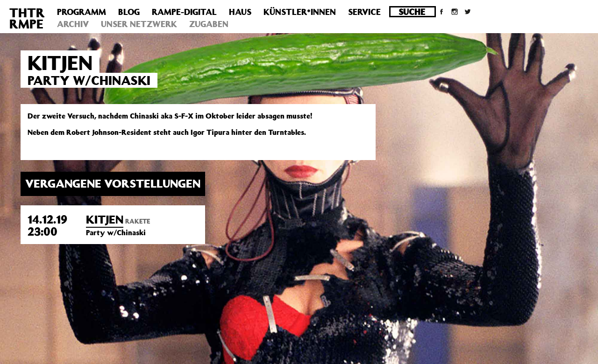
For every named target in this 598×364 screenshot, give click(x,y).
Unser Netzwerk (139, 24)
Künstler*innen (300, 12)
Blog (129, 12)
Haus (240, 12)
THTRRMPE (27, 18)
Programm (82, 12)
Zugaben (209, 24)
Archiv (73, 24)
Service (364, 12)
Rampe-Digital (184, 12)
